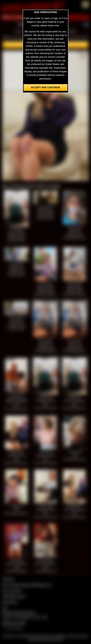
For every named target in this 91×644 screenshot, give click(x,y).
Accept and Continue (45, 87)
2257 (5, 608)
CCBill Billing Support (14, 596)
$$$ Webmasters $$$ (14, 623)
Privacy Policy (10, 602)
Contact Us (8, 579)
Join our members (12, 591)
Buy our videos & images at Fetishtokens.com (27, 585)
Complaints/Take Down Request (18, 613)
